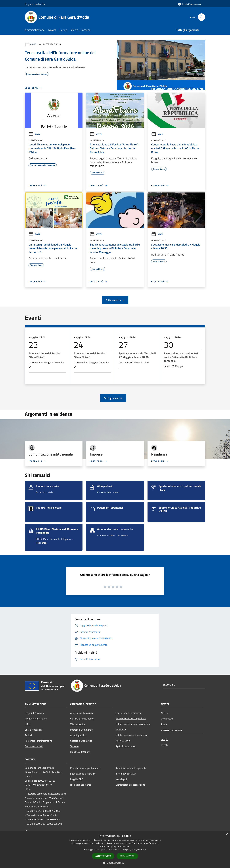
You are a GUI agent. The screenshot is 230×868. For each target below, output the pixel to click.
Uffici (28, 724)
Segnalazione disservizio (83, 774)
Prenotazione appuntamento (85, 768)
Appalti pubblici (78, 735)
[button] (115, 863)
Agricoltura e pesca (126, 746)
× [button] (227, 835)
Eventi (164, 745)
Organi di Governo (34, 713)
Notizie (165, 713)
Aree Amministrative (36, 719)
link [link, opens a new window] (145, 849)
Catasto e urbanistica (81, 741)
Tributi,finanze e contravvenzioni (133, 724)
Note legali (121, 779)
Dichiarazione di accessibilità (130, 785)
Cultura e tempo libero (82, 719)
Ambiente (121, 729)
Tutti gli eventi (113, 398)
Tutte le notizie (115, 300)
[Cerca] (201, 17)
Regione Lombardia (35, 4)
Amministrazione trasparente (131, 768)
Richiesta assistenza (81, 785)
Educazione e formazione (129, 713)
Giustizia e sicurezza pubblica (131, 718)
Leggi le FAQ (77, 779)
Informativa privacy (126, 774)
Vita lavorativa (78, 724)
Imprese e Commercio (81, 730)
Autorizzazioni (123, 741)
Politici (28, 735)
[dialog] (115, 850)
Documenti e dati (34, 746)
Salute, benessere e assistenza (132, 735)
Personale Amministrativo (38, 741)
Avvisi (34, 44)
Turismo (74, 746)
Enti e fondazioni (34, 730)
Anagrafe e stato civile (82, 713)
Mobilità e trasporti (80, 752)
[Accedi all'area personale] (190, 4)
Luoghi (165, 739)
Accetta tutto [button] (103, 856)
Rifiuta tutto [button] (127, 856)
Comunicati (167, 719)
